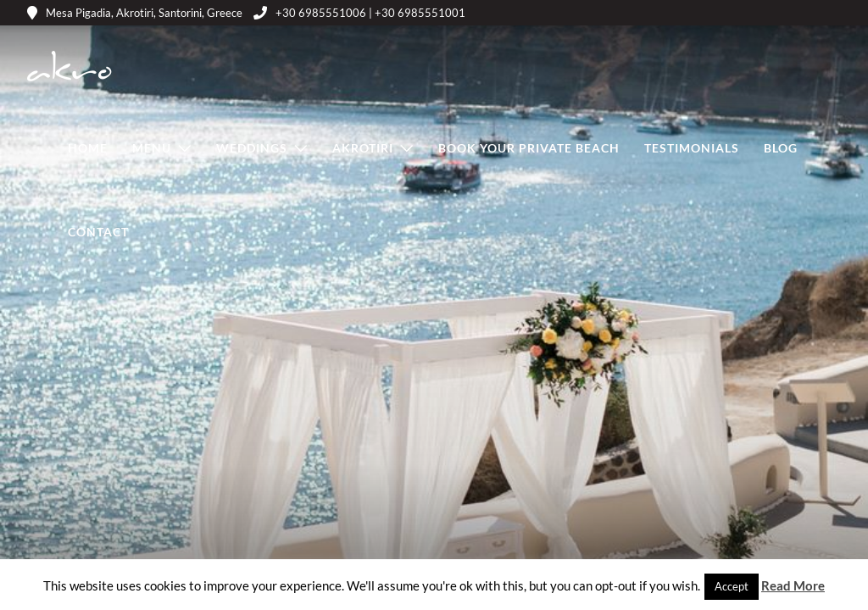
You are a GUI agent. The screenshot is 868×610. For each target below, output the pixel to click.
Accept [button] (732, 586)
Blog (781, 148)
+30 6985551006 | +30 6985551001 (359, 13)
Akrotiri (363, 148)
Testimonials (692, 148)
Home (88, 148)
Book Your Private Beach (529, 148)
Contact (98, 232)
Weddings (252, 148)
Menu (152, 148)
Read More (793, 585)
